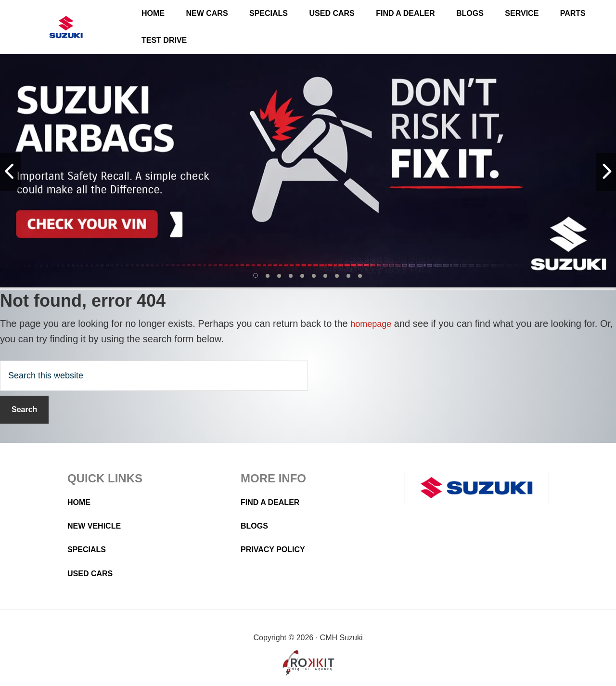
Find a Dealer (274, 502)
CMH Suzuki (66, 27)
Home (80, 502)
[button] (256, 276)
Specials (89, 549)
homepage (373, 324)
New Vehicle (97, 526)
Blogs (256, 526)
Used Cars (93, 573)
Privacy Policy (277, 549)
